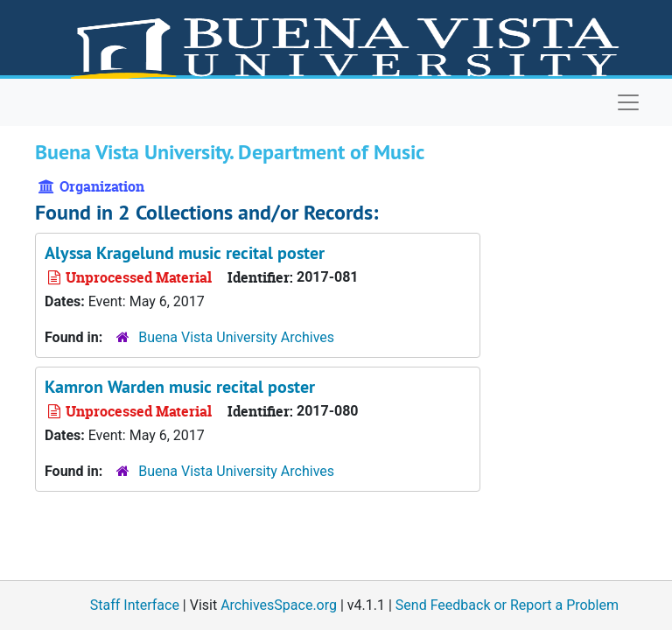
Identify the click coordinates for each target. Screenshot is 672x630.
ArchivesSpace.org (279, 605)
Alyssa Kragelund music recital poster (185, 253)
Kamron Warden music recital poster (180, 387)
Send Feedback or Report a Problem (507, 605)
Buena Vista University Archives (236, 337)
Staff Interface (135, 605)
